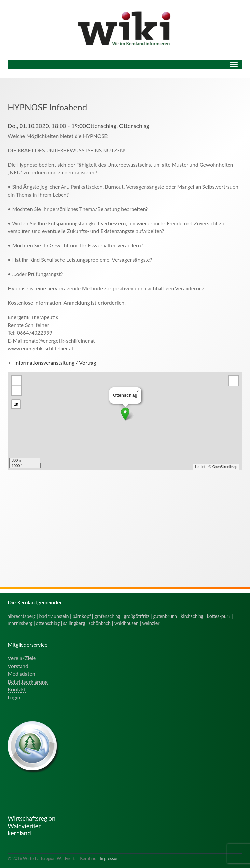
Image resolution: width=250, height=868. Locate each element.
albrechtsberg (22, 616)
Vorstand (18, 666)
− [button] (17, 388)
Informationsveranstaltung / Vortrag (55, 363)
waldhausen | (128, 623)
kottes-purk (219, 616)
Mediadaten (21, 674)
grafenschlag (107, 616)
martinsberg (20, 623)
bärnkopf (82, 616)
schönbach (100, 623)
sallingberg (74, 623)
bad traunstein (54, 616)
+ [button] (17, 379)
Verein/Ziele (22, 658)
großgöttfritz (137, 616)
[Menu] (234, 65)
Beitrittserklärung (28, 681)
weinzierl (151, 623)
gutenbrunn (165, 616)
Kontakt (17, 689)
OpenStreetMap (225, 467)
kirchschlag (192, 616)
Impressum (110, 858)
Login (14, 697)
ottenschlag (48, 623)
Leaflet (200, 467)
